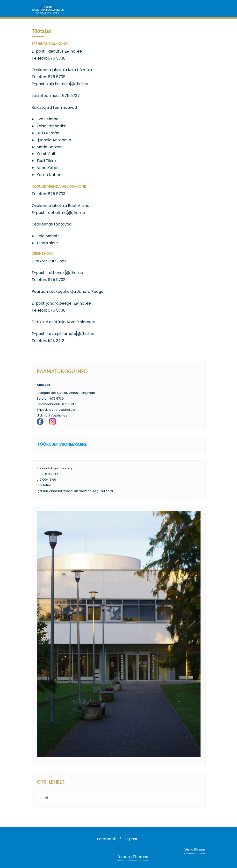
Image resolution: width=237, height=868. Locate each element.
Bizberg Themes (133, 857)
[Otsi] (196, 798)
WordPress (195, 850)
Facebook (106, 839)
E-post (131, 839)
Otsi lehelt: (51, 782)
